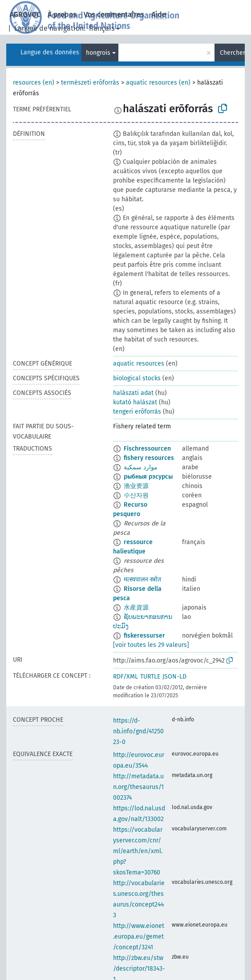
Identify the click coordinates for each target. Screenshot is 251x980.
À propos (62, 14)
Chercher (232, 53)
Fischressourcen (147, 449)
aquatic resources (139, 364)
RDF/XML (125, 677)
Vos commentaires (114, 14)
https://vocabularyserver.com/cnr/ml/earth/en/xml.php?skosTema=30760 (138, 851)
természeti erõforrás (90, 83)
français (102, 28)
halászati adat (133, 393)
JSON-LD (174, 677)
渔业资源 (136, 486)
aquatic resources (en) (158, 83)
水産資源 (136, 608)
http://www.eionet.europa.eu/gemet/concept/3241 (139, 937)
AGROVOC (25, 14)
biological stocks (137, 378)
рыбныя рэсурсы (148, 477)
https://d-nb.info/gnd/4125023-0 (138, 731)
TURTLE (150, 677)
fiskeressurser (144, 636)
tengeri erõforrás (137, 412)
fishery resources (149, 458)
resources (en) (34, 83)
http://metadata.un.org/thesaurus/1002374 (138, 787)
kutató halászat (135, 402)
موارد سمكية (141, 467)
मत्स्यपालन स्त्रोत (142, 579)
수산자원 (136, 495)
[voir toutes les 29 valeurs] (151, 645)
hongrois (98, 53)
